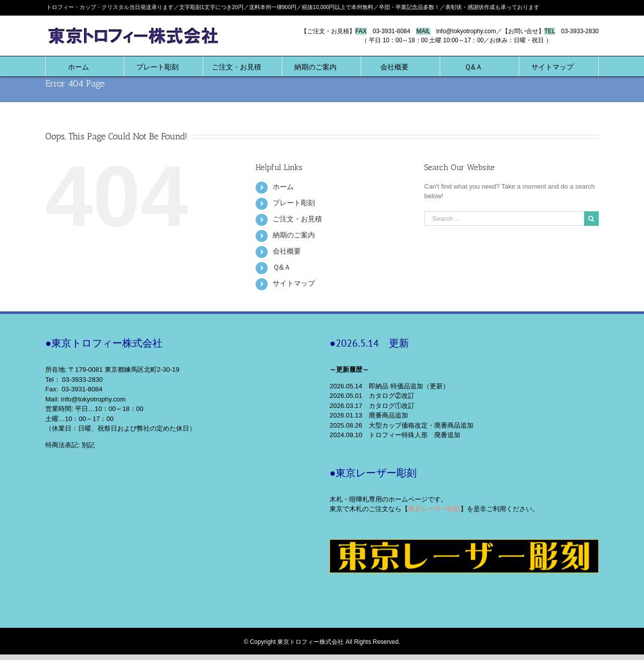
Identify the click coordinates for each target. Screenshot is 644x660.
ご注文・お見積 (297, 219)
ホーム (283, 187)
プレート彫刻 (294, 203)
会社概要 (287, 251)
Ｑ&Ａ (282, 267)
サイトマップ (294, 283)
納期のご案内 (294, 235)
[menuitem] (78, 66)
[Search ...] (504, 219)
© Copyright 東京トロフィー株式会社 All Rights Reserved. (322, 642)
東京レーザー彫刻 (434, 509)
